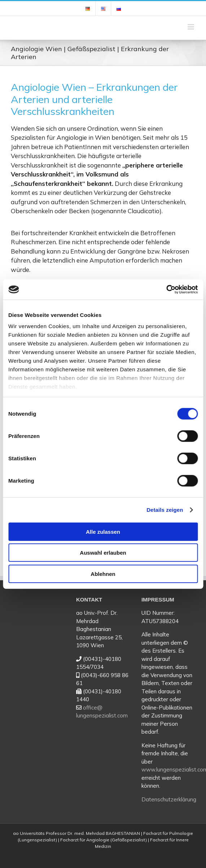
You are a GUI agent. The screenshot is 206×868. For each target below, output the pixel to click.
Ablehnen (103, 574)
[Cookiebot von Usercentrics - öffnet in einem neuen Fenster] (166, 290)
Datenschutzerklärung (169, 799)
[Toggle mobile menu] (191, 27)
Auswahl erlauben (103, 553)
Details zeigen (165, 510)
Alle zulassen (103, 531)
